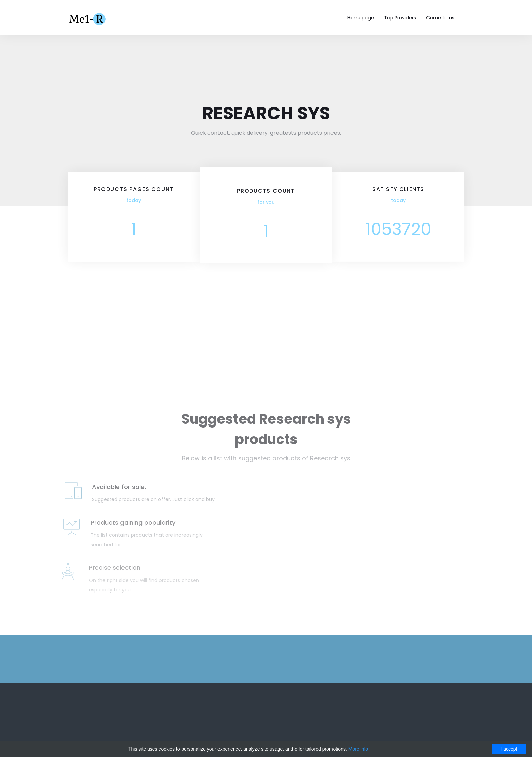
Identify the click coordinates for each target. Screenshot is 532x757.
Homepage (361, 18)
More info (358, 749)
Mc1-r (88, 18)
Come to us (440, 18)
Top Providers (400, 18)
